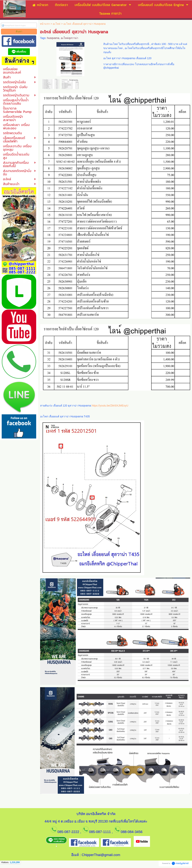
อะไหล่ (57, 24)
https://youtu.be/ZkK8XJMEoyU (110, 406)
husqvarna (53, 38)
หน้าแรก (45, 24)
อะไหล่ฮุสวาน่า (69, 38)
